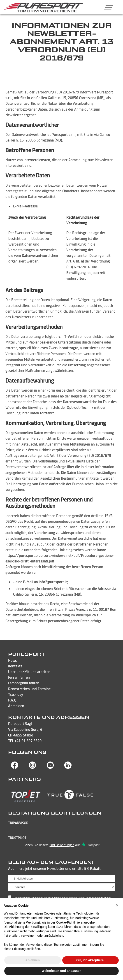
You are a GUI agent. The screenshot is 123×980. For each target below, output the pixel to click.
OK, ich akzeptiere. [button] (90, 960)
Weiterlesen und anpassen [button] (61, 971)
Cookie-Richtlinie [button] (68, 922)
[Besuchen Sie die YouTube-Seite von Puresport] (50, 768)
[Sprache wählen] (61, 887)
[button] (107, 7)
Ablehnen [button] (32, 960)
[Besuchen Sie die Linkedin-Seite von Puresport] (68, 768)
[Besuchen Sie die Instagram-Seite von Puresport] (32, 768)
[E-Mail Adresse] (61, 878)
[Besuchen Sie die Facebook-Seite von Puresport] (15, 768)
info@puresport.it (53, 582)
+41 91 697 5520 (28, 741)
